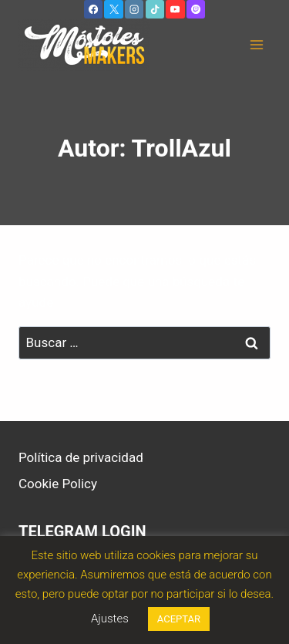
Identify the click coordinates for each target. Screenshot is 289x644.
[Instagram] (134, 9)
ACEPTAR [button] (179, 619)
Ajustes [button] (110, 619)
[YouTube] (175, 9)
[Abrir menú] (256, 45)
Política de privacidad (81, 457)
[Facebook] (93, 9)
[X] (113, 9)
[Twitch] (196, 9)
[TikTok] (155, 9)
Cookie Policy (58, 484)
